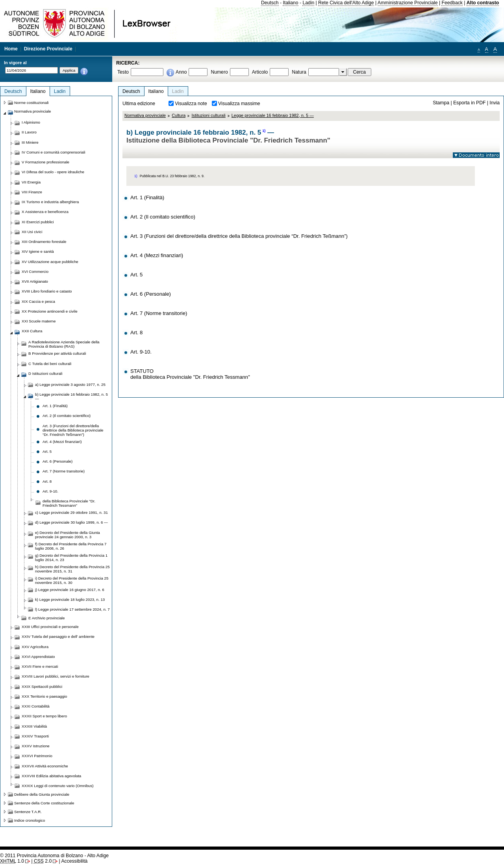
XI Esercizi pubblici (38, 222)
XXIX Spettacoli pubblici (42, 686)
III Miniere (30, 142)
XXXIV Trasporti (35, 736)
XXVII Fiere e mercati (40, 666)
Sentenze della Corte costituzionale (44, 803)
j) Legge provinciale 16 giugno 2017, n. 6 (70, 590)
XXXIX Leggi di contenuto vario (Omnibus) (58, 786)
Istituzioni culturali (208, 115)
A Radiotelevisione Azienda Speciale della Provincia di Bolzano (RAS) (64, 344)
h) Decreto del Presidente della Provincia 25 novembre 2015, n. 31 (72, 569)
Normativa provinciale (145, 115)
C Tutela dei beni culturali (50, 364)
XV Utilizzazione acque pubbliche (50, 262)
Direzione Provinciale (48, 49)
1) (264, 131)
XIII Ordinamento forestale (44, 242)
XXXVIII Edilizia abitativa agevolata (51, 776)
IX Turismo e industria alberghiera (50, 202)
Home (11, 49)
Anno (181, 72)
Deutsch (270, 3)
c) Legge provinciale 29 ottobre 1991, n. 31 (71, 512)
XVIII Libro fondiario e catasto (47, 291)
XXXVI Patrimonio (37, 756)
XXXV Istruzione (36, 746)
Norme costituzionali (31, 103)
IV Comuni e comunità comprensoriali (54, 152)
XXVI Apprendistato (38, 657)
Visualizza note (191, 104)
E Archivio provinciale (46, 618)
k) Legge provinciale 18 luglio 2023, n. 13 (70, 599)
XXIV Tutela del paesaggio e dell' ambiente (58, 636)
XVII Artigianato (35, 281)
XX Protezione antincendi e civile (50, 311)
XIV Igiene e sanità (38, 251)
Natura (299, 72)
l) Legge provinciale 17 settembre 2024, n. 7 (72, 609)
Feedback (452, 3)
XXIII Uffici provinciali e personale (50, 627)
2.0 (43, 861)
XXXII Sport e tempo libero (44, 716)
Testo (123, 72)
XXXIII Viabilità (34, 726)
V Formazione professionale (45, 162)
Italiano (290, 3)
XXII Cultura (32, 331)
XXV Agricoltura (35, 647)
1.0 (12, 861)
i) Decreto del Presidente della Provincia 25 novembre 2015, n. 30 (72, 580)
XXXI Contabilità (36, 706)
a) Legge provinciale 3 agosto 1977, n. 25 (70, 384)
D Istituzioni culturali (45, 373)
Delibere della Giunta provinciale (42, 794)
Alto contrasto (483, 3)
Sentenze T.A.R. (28, 812)
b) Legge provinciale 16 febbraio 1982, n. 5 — (71, 396)
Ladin (308, 3)
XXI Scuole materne (39, 321)
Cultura (179, 115)
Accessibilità (74, 861)
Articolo (260, 72)
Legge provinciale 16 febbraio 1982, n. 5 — (273, 115)
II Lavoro (29, 132)
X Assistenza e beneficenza (45, 212)
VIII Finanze (32, 192)
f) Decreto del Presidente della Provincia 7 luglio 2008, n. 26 (71, 546)
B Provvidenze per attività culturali (57, 353)
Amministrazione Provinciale (408, 3)
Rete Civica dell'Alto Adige (346, 3)
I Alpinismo (31, 122)
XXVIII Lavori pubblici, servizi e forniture (56, 676)
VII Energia (31, 182)
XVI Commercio (35, 271)
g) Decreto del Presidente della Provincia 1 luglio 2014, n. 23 (71, 558)
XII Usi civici (32, 232)
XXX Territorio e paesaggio (44, 696)
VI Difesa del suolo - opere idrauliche (53, 172)
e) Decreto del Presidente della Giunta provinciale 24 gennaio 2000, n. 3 (68, 535)
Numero (219, 72)
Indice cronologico (30, 820)
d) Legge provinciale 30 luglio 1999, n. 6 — (71, 522)
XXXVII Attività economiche (45, 766)
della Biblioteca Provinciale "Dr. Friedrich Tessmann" (69, 503)
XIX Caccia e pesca (38, 301)
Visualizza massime (239, 104)
